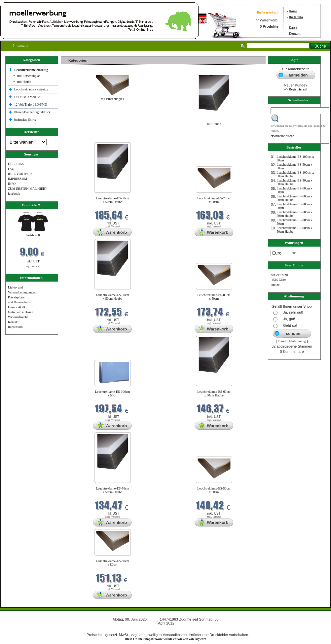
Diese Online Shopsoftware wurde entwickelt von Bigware (166, 639)
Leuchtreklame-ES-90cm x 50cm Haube (112, 200)
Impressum (15, 327)
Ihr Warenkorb (268, 12)
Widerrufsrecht (18, 317)
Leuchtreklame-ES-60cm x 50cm (112, 563)
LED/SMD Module (27, 97)
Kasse (293, 28)
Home (293, 11)
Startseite (21, 46)
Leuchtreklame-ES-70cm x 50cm (214, 200)
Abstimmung (297, 341)
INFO (12, 184)
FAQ (11, 169)
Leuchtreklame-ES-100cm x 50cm (113, 393)
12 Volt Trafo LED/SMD (31, 104)
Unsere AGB (16, 307)
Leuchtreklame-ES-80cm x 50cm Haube (112, 297)
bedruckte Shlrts (25, 120)
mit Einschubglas (29, 76)
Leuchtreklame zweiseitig (32, 89)
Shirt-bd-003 (33, 235)
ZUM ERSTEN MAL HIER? (27, 189)
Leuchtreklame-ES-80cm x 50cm (214, 297)
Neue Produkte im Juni (78, 138)
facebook (14, 194)
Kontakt (295, 34)
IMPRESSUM (18, 179)
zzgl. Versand (33, 266)
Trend (282, 341)
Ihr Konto (296, 17)
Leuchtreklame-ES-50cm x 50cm (214, 490)
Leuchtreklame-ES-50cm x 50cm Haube (112, 490)
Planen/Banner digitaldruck (32, 112)
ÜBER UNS (16, 164)
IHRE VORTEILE (20, 174)
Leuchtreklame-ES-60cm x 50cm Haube (214, 393)
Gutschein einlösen (20, 312)
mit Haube (24, 82)
